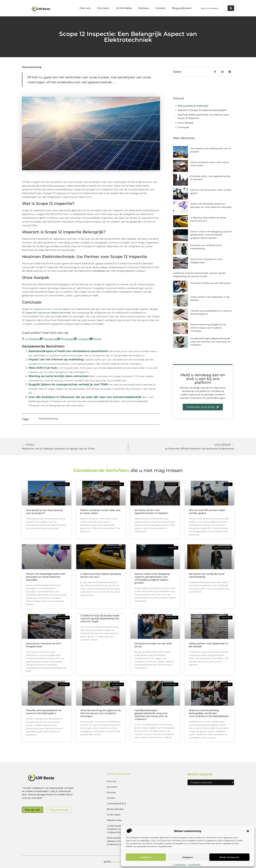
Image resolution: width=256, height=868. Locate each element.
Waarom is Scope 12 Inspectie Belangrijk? (202, 110)
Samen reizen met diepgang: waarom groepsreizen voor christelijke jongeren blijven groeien (211, 235)
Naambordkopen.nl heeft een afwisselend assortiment (68, 351)
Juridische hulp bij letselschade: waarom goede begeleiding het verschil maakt (100, 618)
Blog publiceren (182, 8)
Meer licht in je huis (43, 368)
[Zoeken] (231, 8)
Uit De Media (124, 8)
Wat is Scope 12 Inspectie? (193, 106)
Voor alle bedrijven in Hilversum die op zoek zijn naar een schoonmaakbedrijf (85, 397)
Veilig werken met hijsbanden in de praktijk (209, 645)
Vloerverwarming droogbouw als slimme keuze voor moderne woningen (208, 328)
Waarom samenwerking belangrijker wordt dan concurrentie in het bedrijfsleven (209, 713)
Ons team (103, 8)
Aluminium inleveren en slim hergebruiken (44, 645)
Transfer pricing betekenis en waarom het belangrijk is (44, 712)
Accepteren (146, 857)
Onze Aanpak (186, 123)
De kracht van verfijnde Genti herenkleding (207, 575)
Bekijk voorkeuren (229, 857)
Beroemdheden (115, 809)
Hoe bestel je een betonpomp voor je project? (44, 512)
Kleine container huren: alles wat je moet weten (100, 512)
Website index (114, 820)
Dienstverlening (32, 67)
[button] (248, 831)
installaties (99, 271)
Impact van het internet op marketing (56, 359)
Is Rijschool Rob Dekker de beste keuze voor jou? (101, 575)
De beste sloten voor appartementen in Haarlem (151, 512)
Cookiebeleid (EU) (116, 803)
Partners (144, 8)
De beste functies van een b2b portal (211, 283)
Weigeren (188, 857)
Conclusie (183, 127)
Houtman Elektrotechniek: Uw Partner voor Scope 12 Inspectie (203, 116)
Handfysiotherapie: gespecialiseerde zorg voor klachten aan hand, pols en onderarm (211, 342)
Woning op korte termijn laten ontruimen (59, 376)
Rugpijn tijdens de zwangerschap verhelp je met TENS (68, 384)
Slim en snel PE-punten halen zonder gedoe (207, 512)
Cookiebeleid (180, 864)
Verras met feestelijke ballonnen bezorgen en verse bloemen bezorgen (46, 577)
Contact (160, 8)
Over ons (85, 8)
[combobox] (213, 8)
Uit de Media (114, 815)
